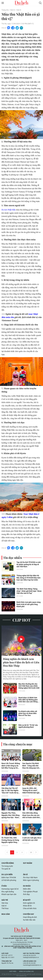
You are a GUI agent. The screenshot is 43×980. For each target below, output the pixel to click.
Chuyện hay (29, 916)
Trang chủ (5, 10)
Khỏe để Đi (27, 908)
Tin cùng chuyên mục (18, 745)
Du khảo (27, 887)
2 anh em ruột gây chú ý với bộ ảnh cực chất (32, 840)
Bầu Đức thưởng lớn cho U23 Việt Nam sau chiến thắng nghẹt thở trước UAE (29, 686)
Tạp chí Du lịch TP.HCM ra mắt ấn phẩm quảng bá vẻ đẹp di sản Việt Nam (29, 565)
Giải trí (13, 10)
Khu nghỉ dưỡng (8, 893)
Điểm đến (27, 890)
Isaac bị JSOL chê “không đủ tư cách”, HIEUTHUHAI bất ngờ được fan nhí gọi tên (31, 791)
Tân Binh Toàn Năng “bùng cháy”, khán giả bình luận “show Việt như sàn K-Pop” (29, 591)
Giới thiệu (13, 974)
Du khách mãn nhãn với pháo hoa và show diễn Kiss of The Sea (28, 714)
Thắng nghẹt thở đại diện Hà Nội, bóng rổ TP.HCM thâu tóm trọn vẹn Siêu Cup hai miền (28, 578)
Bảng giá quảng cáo (27, 974)
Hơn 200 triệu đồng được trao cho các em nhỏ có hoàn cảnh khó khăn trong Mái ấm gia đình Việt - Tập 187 (31, 816)
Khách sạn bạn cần (9, 896)
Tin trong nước (7, 867)
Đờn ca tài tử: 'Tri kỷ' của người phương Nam (28, 726)
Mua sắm (6, 916)
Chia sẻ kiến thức (30, 911)
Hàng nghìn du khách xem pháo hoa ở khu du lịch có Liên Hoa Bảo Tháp (21, 663)
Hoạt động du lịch (30, 920)
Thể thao (5, 911)
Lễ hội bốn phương (9, 882)
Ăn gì (25, 876)
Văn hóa (5, 905)
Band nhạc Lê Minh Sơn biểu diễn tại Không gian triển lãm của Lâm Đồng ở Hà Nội (29, 700)
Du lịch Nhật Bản (9, 210)
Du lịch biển (7, 876)
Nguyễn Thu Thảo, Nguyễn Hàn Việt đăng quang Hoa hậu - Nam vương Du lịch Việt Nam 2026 (11, 816)
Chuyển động (8, 864)
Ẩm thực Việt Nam (30, 879)
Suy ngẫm (28, 864)
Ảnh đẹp (26, 896)
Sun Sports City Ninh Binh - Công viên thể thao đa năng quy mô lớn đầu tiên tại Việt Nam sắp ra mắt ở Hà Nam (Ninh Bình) (31, 766)
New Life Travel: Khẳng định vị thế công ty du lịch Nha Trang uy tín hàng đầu (11, 766)
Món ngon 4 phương (31, 882)
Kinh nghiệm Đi (29, 905)
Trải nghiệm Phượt (30, 893)
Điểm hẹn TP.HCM (9, 879)
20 (31, 853)
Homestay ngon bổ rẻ (10, 890)
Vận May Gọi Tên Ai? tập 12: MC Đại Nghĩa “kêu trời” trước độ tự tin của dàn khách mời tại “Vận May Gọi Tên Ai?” (10, 791)
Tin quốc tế (6, 870)
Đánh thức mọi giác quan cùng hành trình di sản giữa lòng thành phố (29, 605)
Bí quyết (27, 902)
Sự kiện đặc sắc (29, 922)
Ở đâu (4, 887)
